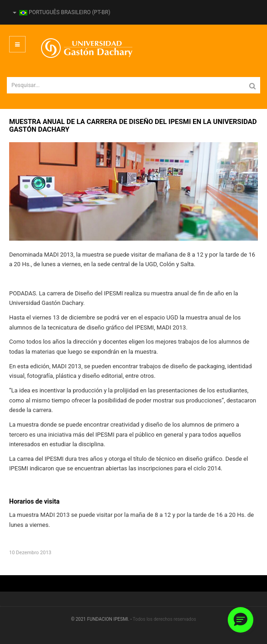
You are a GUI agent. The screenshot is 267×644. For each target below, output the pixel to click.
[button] (241, 620)
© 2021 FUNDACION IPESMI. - (102, 619)
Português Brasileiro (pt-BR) (62, 12)
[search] (133, 85)
